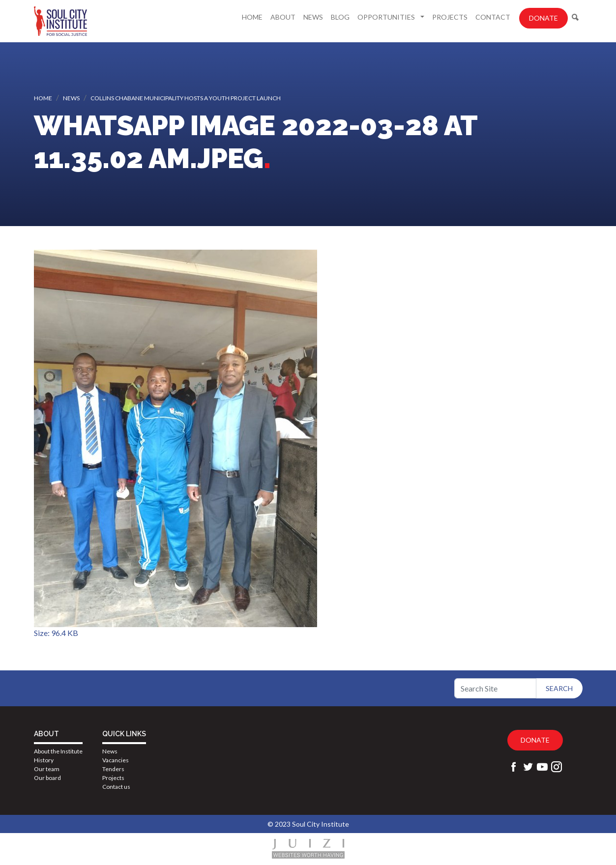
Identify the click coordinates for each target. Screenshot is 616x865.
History (44, 760)
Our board (47, 778)
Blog (340, 17)
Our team (47, 769)
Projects (450, 17)
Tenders (113, 769)
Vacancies (116, 760)
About (283, 17)
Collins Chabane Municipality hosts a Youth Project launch (186, 98)
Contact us (116, 787)
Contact (493, 17)
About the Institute (58, 751)
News (313, 17)
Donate (543, 18)
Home (252, 17)
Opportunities (387, 17)
